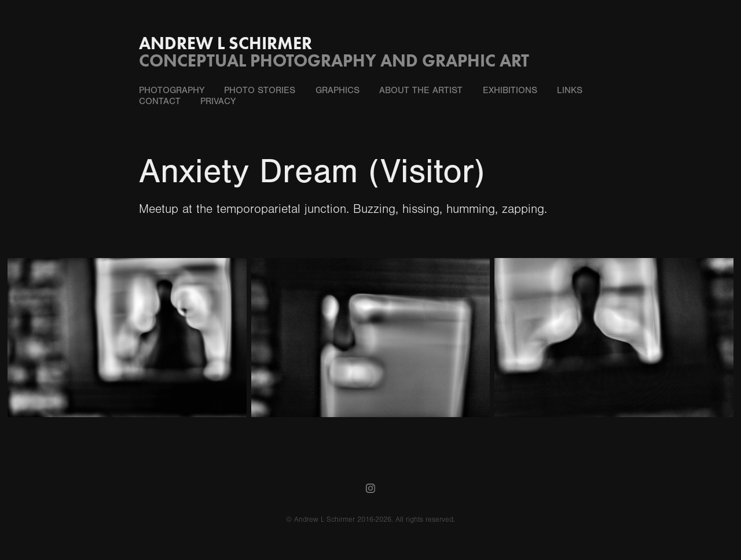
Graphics (338, 90)
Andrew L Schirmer (225, 43)
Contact (160, 101)
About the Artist (421, 90)
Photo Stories (260, 90)
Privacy (218, 101)
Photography (172, 90)
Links (570, 90)
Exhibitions (510, 90)
